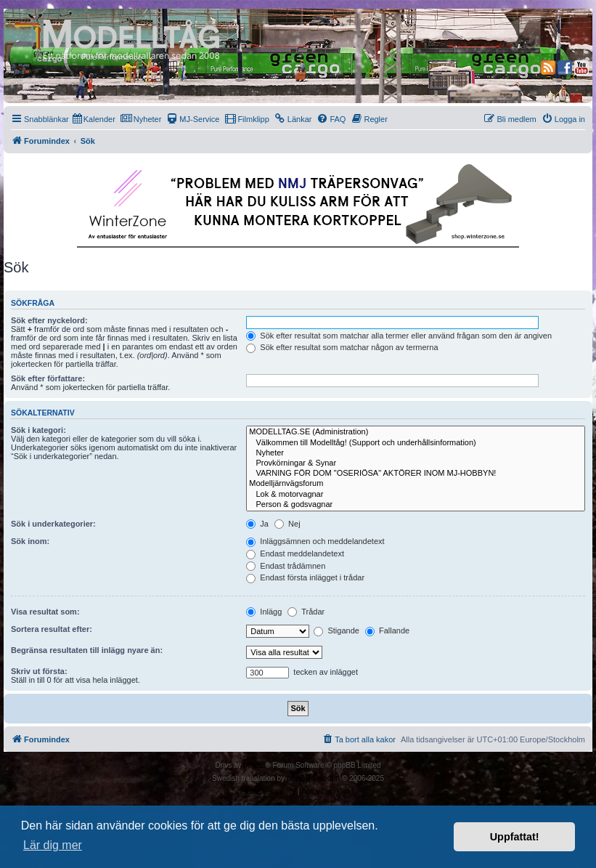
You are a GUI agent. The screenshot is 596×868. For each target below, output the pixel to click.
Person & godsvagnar (416, 505)
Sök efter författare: (48, 378)
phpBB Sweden (313, 778)
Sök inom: (30, 541)
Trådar (306, 612)
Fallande (387, 630)
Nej (287, 524)
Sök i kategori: (38, 430)
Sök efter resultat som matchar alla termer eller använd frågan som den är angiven (399, 336)
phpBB (254, 765)
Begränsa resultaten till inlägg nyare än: (87, 650)
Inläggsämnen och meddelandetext (315, 541)
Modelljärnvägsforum (416, 484)
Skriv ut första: (39, 671)
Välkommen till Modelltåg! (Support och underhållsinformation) (416, 443)
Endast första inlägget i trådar (305, 577)
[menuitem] (94, 119)
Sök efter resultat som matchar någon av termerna (342, 347)
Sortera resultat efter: (52, 629)
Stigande (336, 630)
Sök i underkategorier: (53, 524)
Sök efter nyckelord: (49, 320)
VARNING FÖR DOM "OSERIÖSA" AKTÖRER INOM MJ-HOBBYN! (416, 474)
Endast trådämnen (286, 566)
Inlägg (264, 612)
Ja (257, 524)
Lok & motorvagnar (416, 495)
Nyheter (416, 453)
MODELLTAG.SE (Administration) (416, 432)
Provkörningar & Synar (416, 463)
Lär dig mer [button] (53, 845)
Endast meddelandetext (295, 553)
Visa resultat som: (45, 612)
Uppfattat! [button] (515, 837)
